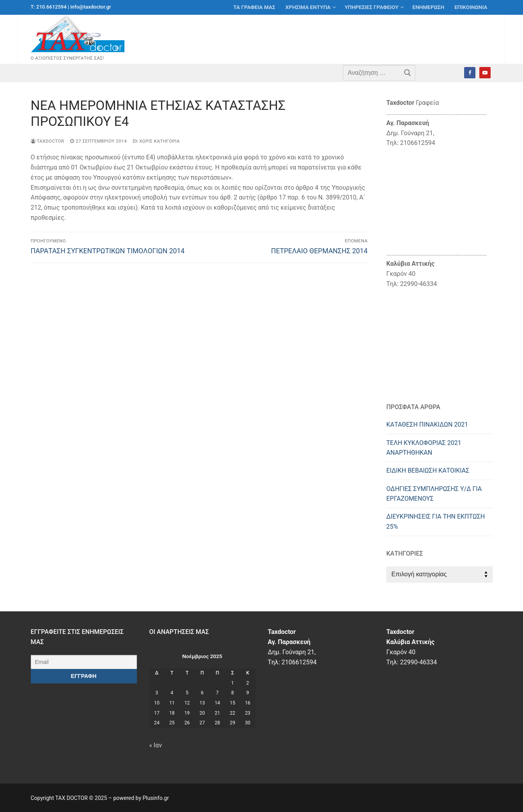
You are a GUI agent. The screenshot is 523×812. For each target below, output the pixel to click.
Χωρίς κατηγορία (156, 141)
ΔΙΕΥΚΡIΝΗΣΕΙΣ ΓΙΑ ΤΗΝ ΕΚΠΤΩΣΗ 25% (436, 522)
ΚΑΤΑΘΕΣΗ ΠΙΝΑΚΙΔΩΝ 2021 (427, 425)
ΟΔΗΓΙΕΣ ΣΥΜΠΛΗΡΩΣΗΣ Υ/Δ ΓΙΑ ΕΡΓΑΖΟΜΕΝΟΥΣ (434, 494)
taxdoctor (48, 141)
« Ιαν (156, 745)
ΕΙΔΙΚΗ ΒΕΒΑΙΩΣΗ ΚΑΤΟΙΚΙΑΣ (428, 470)
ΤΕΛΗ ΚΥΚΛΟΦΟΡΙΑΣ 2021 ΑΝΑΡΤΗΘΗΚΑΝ (424, 448)
